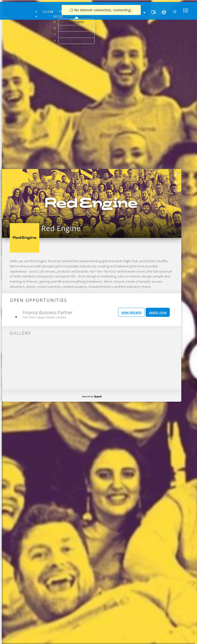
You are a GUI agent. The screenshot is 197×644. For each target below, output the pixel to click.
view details (131, 312)
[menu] (184, 10)
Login (76, 41)
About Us (76, 28)
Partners (77, 22)
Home (48, 12)
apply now (158, 312)
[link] (176, 174)
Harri (98, 396)
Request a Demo (77, 34)
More (58, 16)
